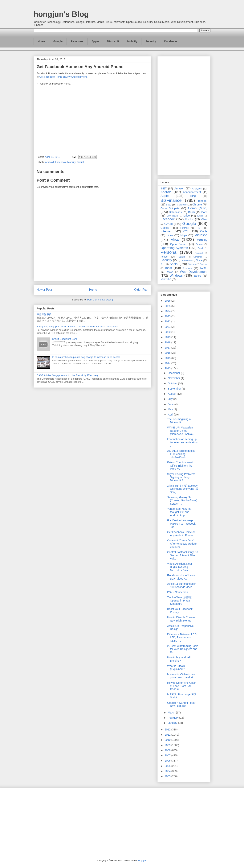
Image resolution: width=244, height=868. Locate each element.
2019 (168, 337)
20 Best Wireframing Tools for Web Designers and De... (183, 649)
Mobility (132, 41)
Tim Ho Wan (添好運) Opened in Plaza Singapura (180, 601)
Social (80, 162)
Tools (168, 268)
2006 (168, 761)
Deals (192, 212)
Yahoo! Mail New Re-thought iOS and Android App (180, 512)
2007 (168, 755)
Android (49, 162)
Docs (204, 212)
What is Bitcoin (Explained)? (176, 668)
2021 (168, 327)
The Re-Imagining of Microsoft (179, 421)
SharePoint (187, 260)
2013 (168, 368)
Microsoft (113, 41)
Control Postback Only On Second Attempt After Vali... (183, 555)
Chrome (197, 205)
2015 (168, 358)
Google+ (166, 228)
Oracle (201, 248)
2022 (168, 321)
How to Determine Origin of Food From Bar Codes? (182, 686)
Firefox (189, 219)
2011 (168, 735)
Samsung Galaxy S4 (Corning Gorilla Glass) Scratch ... (182, 501)
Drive (187, 216)
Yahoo (197, 276)
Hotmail (184, 228)
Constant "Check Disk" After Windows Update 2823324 (182, 544)
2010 (168, 740)
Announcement (192, 192)
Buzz (169, 205)
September (175, 389)
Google (58, 41)
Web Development (194, 272)
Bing (193, 196)
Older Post (141, 290)
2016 (168, 353)
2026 (168, 301)
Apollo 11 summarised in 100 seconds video (182, 585)
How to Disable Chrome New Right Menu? (181, 619)
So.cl (163, 264)
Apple (95, 41)
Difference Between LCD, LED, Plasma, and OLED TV (182, 638)
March (172, 713)
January (173, 723)
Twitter (203, 268)
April (171, 415)
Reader (164, 257)
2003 (168, 776)
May (171, 409)
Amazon (179, 188)
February (173, 718)
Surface (204, 264)
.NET (164, 188)
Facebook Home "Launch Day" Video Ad (182, 577)
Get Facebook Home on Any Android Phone (63, 77)
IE (199, 228)
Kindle (204, 231)
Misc (175, 240)
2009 (168, 745)
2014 (168, 363)
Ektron (200, 216)
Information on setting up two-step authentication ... (182, 442)
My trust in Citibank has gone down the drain (181, 676)
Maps (184, 235)
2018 (168, 342)
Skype (199, 260)
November (174, 378)
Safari (182, 257)
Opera (199, 244)
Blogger (203, 201)
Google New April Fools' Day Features (181, 704)
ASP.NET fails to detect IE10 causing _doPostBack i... (181, 454)
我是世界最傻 (44, 314)
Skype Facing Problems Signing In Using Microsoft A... (181, 477)
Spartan (192, 264)
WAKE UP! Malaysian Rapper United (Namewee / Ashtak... (181, 431)
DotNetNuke (172, 216)
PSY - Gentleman (178, 592)
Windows (176, 276)
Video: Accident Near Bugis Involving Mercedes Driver (180, 567)
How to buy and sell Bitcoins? (179, 659)
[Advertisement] (184, 115)
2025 (168, 306)
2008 (168, 750)
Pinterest (199, 253)
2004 (168, 771)
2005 (168, 766)
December (174, 373)
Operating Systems (174, 248)
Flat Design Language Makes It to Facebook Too (181, 524)
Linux (170, 235)
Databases (171, 41)
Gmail (169, 224)
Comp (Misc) (198, 208)
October (173, 383)
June (171, 404)
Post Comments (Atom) (100, 300)
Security (151, 41)
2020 (168, 332)
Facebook (77, 41)
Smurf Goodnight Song (65, 339)
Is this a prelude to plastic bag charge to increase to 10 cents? (86, 357)
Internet (166, 231)
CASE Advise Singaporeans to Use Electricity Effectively (67, 375)
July (171, 399)
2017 (168, 348)
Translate (188, 268)
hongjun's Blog (61, 14)
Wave (170, 272)
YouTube (166, 279)
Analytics (197, 189)
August (172, 394)
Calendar (182, 205)
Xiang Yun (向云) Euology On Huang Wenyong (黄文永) (183, 489)
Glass (204, 219)
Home (41, 41)
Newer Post (44, 290)
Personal (169, 252)
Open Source (179, 244)
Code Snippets (170, 208)
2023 (168, 316)
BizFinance (171, 200)
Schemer (198, 257)
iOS (186, 231)
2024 (168, 311)
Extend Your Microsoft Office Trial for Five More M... (180, 466)
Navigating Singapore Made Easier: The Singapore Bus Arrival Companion (77, 327)
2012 (168, 730)
